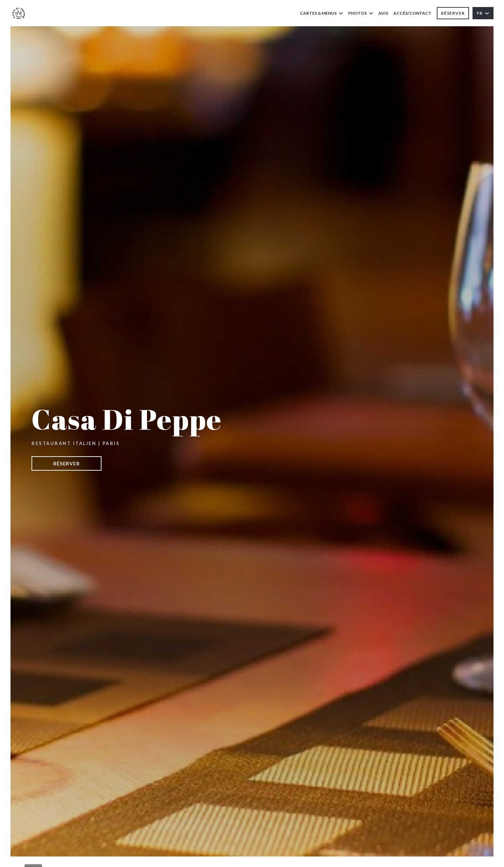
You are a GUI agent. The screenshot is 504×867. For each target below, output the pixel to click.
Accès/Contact (412, 13)
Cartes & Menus (321, 13)
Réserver (453, 13)
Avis (383, 13)
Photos (361, 13)
